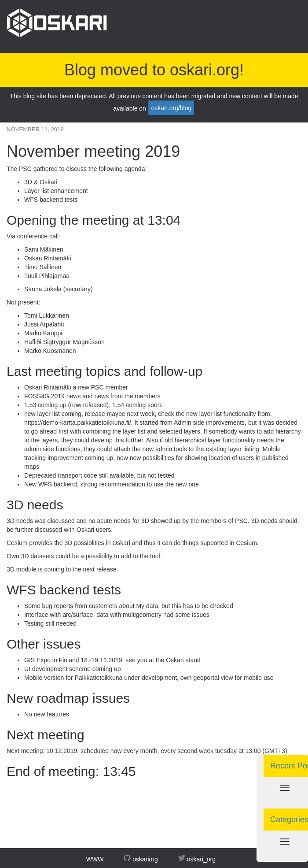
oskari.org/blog (171, 108)
